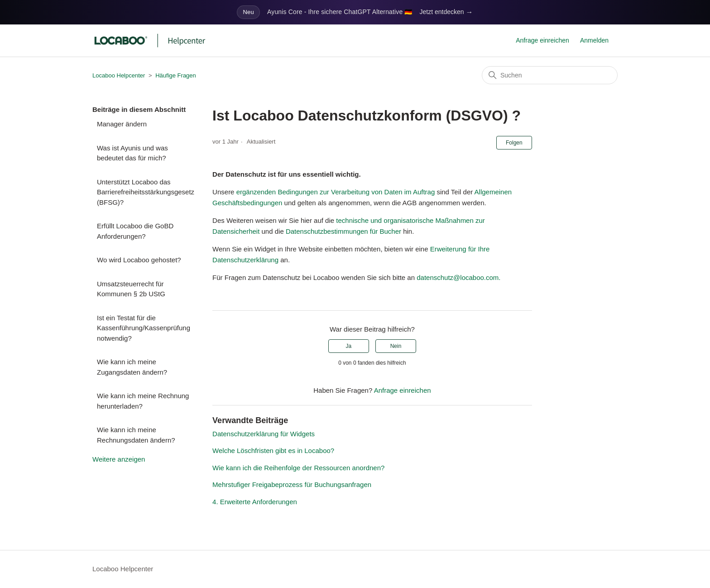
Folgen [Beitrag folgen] (514, 143)
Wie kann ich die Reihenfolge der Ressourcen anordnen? (298, 468)
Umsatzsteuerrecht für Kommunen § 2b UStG (131, 289)
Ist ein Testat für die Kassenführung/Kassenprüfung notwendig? (144, 328)
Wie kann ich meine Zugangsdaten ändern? (132, 367)
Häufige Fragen (176, 75)
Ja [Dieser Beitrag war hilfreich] (348, 346)
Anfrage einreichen (542, 40)
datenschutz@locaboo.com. (458, 277)
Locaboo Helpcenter (119, 75)
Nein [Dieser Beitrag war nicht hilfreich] (396, 346)
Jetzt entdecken (446, 12)
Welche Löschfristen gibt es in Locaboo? (273, 451)
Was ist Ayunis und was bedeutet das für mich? (132, 153)
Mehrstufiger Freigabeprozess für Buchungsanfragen (292, 484)
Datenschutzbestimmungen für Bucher (343, 231)
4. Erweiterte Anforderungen (255, 502)
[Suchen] (550, 75)
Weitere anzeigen (119, 459)
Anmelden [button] (594, 40)
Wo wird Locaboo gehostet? (139, 260)
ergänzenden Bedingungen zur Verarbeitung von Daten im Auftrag (336, 192)
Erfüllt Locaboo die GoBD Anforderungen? (135, 231)
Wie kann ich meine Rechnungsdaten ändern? (136, 435)
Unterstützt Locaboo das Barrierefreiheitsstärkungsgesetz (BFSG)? (146, 192)
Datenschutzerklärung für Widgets (264, 434)
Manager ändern (122, 124)
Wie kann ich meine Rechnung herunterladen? (143, 401)
